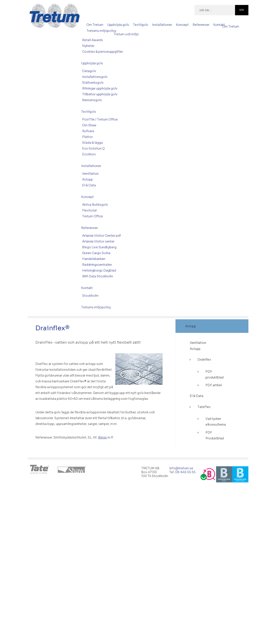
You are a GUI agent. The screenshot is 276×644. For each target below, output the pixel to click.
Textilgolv (141, 25)
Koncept (182, 25)
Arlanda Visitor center (98, 241)
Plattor (87, 137)
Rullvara (88, 131)
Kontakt (219, 25)
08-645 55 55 (185, 472)
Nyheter (88, 46)
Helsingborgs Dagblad (99, 270)
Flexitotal (89, 210)
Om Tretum (95, 25)
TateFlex (204, 407)
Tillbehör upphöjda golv (100, 94)
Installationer (162, 25)
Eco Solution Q (93, 148)
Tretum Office (93, 216)
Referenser (201, 25)
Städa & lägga (92, 143)
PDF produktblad (215, 375)
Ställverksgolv (93, 83)
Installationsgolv (95, 77)
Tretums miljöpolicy (101, 31)
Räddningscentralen (97, 265)
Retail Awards (93, 40)
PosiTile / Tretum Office (100, 119)
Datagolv (89, 71)
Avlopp (88, 179)
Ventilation (90, 174)
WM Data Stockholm (98, 276)
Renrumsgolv (92, 100)
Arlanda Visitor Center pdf (102, 236)
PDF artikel (214, 385)
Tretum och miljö (126, 34)
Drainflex (204, 360)
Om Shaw (89, 125)
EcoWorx (89, 154)
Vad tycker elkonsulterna (216, 422)
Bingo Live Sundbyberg (99, 247)
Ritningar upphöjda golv (100, 88)
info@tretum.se (181, 468)
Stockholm (90, 296)
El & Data (89, 185)
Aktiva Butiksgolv (95, 205)
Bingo (103, 437)
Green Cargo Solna (96, 253)
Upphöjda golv (118, 25)
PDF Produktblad (215, 435)
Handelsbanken (94, 259)
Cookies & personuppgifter (103, 52)
